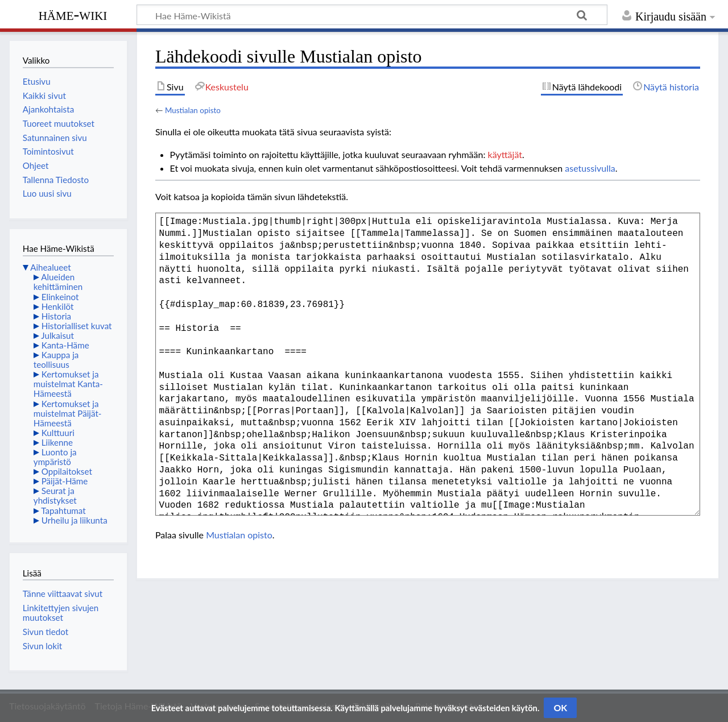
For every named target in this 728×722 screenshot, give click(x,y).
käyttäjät (505, 154)
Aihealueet (50, 267)
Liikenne (57, 442)
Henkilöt (58, 306)
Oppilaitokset (67, 471)
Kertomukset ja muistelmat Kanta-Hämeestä (68, 384)
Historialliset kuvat (77, 326)
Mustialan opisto (193, 110)
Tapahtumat (63, 511)
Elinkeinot (60, 297)
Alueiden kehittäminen (58, 282)
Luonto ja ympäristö (55, 457)
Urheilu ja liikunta (75, 520)
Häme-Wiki (73, 14)
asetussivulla (590, 168)
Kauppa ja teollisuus (56, 360)
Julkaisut (57, 335)
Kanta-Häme (65, 345)
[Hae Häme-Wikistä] (372, 15)
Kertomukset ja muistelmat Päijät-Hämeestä (68, 413)
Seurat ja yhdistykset (55, 495)
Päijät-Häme (65, 481)
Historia (56, 316)
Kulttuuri (58, 433)
